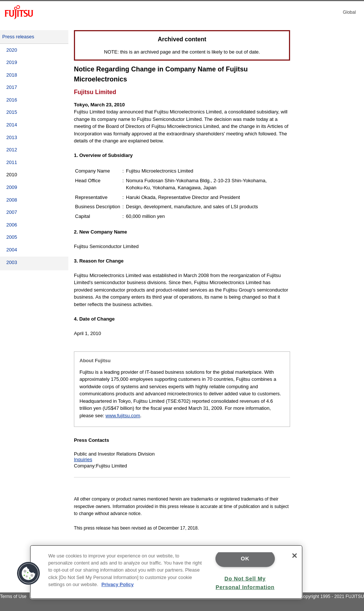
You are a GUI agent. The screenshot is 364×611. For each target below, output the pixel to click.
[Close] (295, 556)
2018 (12, 75)
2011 (12, 162)
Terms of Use (13, 596)
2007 (12, 212)
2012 (12, 150)
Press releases (18, 37)
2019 (12, 62)
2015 (12, 112)
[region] (166, 572)
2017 (12, 87)
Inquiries (83, 459)
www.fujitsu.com (123, 416)
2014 (12, 125)
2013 (12, 137)
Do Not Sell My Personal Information (245, 583)
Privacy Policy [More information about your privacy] (118, 584)
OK (245, 559)
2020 (12, 50)
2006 (12, 225)
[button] (29, 573)
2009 (12, 187)
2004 (12, 250)
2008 (12, 200)
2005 (12, 237)
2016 (12, 100)
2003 (12, 262)
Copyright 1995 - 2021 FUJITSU (332, 596)
